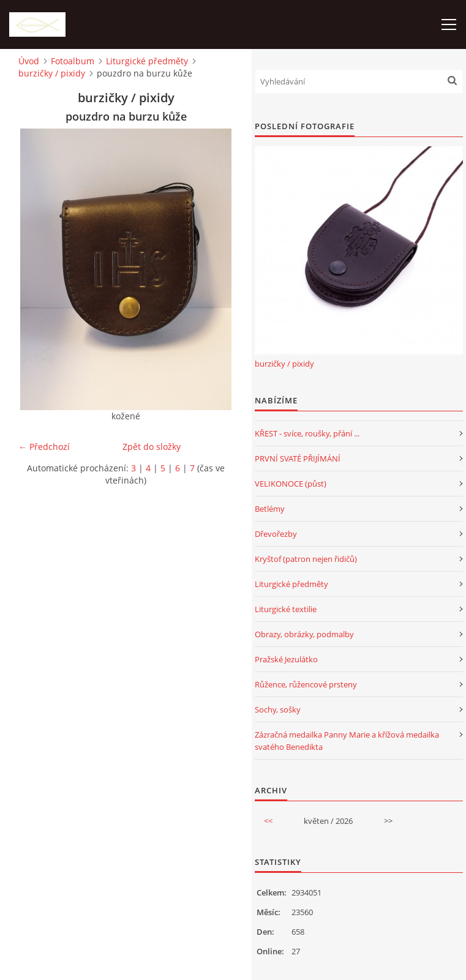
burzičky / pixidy (52, 73)
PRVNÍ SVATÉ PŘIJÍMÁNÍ (298, 458)
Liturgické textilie (286, 609)
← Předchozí (44, 447)
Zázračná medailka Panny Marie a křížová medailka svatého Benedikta (347, 741)
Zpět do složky (152, 447)
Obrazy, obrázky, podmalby (304, 634)
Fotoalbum (73, 61)
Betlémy (270, 509)
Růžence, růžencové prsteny (306, 684)
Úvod (29, 61)
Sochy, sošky (278, 709)
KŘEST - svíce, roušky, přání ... (307, 433)
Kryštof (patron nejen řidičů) (306, 559)
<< (268, 821)
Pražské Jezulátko (286, 659)
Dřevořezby (276, 534)
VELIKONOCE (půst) (291, 484)
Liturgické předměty (147, 61)
